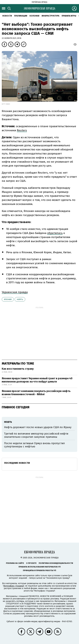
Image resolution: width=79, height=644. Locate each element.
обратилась (55, 233)
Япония (8, 299)
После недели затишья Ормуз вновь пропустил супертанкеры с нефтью (34, 445)
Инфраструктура (50, 16)
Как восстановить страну (18, 369)
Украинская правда (15, 292)
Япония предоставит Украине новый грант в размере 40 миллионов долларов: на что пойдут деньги (37, 380)
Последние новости (17, 463)
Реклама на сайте (15, 563)
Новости (7, 16)
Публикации (21, 16)
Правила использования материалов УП (40, 567)
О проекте (31, 563)
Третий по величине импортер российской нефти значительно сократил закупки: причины (36, 435)
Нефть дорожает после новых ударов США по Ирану (38, 427)
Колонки (34, 16)
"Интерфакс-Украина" (14, 586)
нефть (20, 299)
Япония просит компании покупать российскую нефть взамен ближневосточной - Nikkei (36, 393)
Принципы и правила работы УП (39, 570)
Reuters (22, 130)
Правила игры (69, 16)
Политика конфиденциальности (56, 563)
